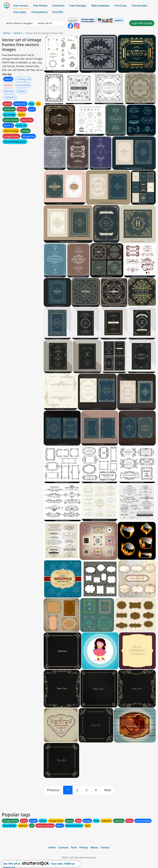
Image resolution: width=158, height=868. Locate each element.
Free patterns (39, 12)
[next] (108, 790)
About (94, 847)
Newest (8, 85)
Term (74, 847)
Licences (63, 847)
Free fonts (59, 6)
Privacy (84, 847)
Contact (105, 847)
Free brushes (139, 6)
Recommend (23, 85)
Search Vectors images (19, 23)
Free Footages (78, 6)
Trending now (23, 79)
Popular (22, 91)
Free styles (20, 12)
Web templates (100, 6)
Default (8, 79)
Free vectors (21, 6)
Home (7, 33)
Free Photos (40, 6)
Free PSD (58, 12)
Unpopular (10, 97)
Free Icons (121, 6)
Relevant (9, 91)
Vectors (18, 33)
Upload (73, 20)
